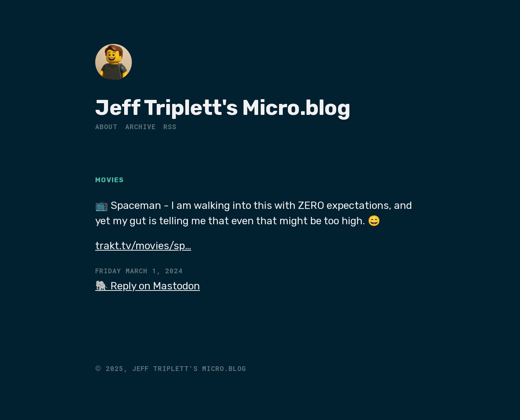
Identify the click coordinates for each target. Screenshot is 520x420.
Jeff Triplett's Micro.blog (223, 108)
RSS (170, 127)
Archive (140, 127)
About (106, 127)
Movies (110, 180)
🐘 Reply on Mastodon (148, 286)
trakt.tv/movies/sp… (143, 246)
